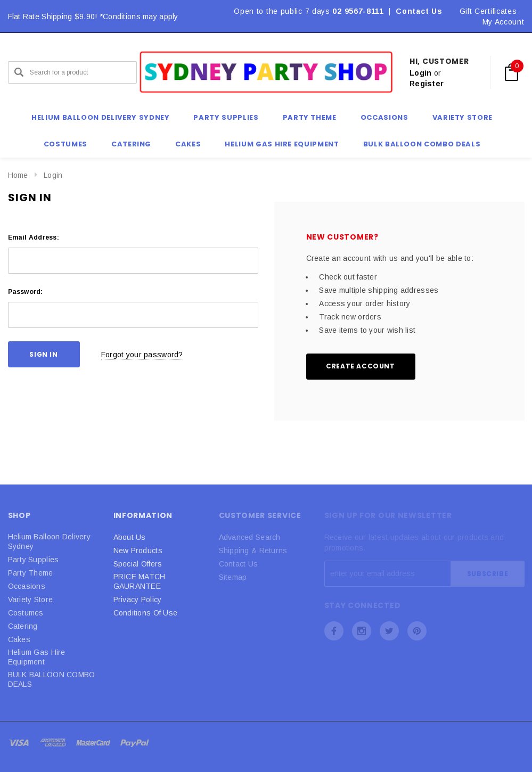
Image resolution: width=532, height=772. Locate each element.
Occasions (27, 586)
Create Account (360, 366)
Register (427, 84)
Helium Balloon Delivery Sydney (49, 541)
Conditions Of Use (146, 613)
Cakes (19, 639)
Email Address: (34, 237)
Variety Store (31, 599)
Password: (26, 292)
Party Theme (31, 573)
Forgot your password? (142, 355)
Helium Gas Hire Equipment (37, 657)
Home (18, 175)
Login (420, 73)
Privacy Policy (138, 599)
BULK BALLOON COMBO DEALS (52, 679)
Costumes (26, 613)
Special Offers (138, 564)
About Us (130, 537)
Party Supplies (34, 560)
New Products (138, 551)
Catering (23, 626)
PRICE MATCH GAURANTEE (140, 581)
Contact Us (419, 11)
